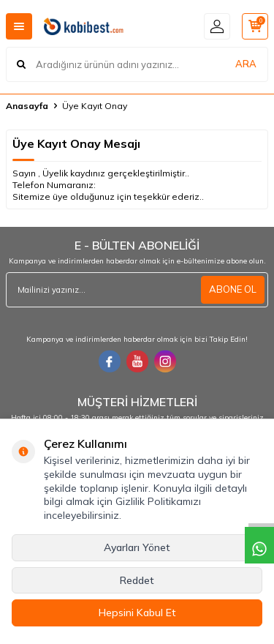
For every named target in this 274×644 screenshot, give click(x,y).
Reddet (137, 580)
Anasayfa (27, 106)
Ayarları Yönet (137, 547)
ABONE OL (233, 289)
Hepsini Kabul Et (137, 613)
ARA (246, 64)
